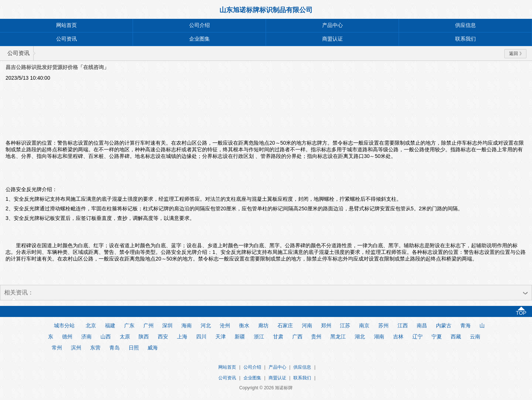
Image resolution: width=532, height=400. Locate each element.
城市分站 (64, 325)
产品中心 (332, 25)
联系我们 (465, 39)
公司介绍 (199, 25)
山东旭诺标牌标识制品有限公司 (266, 10)
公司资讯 (66, 39)
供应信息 (465, 25)
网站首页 (66, 25)
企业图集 (199, 39)
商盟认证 (332, 39)
